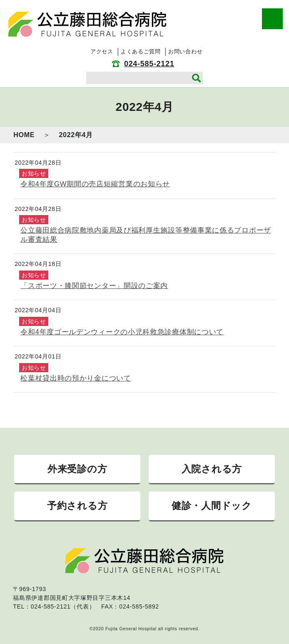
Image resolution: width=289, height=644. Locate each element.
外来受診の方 (77, 469)
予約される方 (77, 506)
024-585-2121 (149, 64)
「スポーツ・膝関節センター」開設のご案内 (94, 286)
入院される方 (212, 469)
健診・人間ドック (212, 506)
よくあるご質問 (141, 51)
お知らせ (34, 173)
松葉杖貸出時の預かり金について (76, 378)
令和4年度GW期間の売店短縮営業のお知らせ (95, 184)
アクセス (102, 51)
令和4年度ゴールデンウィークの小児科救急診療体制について (122, 332)
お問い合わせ (185, 51)
